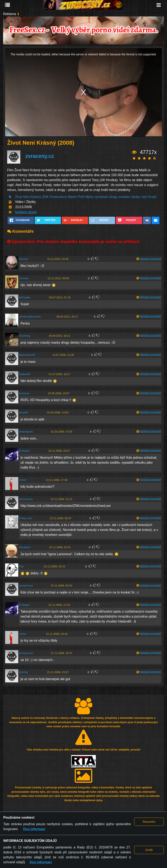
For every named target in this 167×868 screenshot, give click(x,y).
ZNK (45, 197)
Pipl (21, 566)
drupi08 (23, 412)
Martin (72, 197)
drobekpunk (26, 432)
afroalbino (25, 547)
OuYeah (24, 278)
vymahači (101, 197)
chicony (24, 259)
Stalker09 (25, 374)
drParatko (25, 297)
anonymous (26, 499)
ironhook (24, 393)
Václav (135, 197)
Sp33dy (24, 672)
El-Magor (25, 451)
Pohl (81, 197)
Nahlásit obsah (26, 212)
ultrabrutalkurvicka (30, 317)
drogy (113, 197)
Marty (89, 197)
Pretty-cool (25, 518)
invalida (124, 197)
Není (27, 197)
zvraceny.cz (39, 156)
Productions (58, 197)
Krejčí (153, 197)
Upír (144, 197)
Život (19, 197)
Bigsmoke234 (27, 355)
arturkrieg (25, 336)
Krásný (36, 197)
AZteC (23, 480)
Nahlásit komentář (150, 259)
